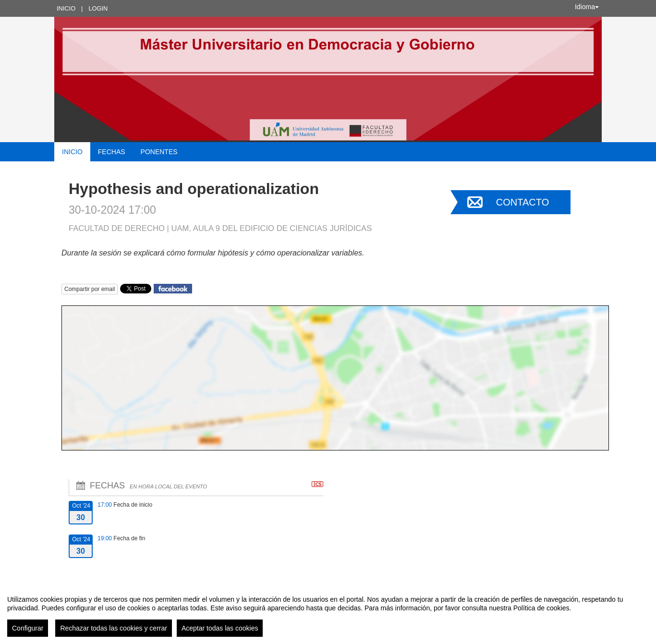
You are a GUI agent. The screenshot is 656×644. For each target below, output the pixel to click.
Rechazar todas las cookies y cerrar (114, 628)
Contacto (522, 202)
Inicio (66, 8)
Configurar (28, 628)
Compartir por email (90, 289)
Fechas (112, 152)
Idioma (587, 7)
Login (98, 8)
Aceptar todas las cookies (220, 628)
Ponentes (159, 152)
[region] (328, 612)
